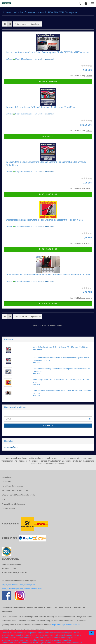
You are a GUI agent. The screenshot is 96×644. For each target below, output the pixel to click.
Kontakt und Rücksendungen (13, 486)
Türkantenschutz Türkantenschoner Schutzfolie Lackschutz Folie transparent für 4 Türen (48, 275)
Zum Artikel (48, 136)
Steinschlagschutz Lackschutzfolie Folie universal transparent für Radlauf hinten (44, 220)
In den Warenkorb (48, 82)
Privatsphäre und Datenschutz (13, 504)
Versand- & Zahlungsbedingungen (15, 490)
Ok (91, 633)
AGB (4, 499)
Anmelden (48, 426)
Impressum (6, 481)
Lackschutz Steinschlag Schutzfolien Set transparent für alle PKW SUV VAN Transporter (48, 52)
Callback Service (8, 509)
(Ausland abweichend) (46, 59)
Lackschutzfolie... (11, 447)
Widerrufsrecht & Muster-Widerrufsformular (19, 495)
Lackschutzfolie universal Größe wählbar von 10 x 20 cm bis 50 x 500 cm (41, 107)
